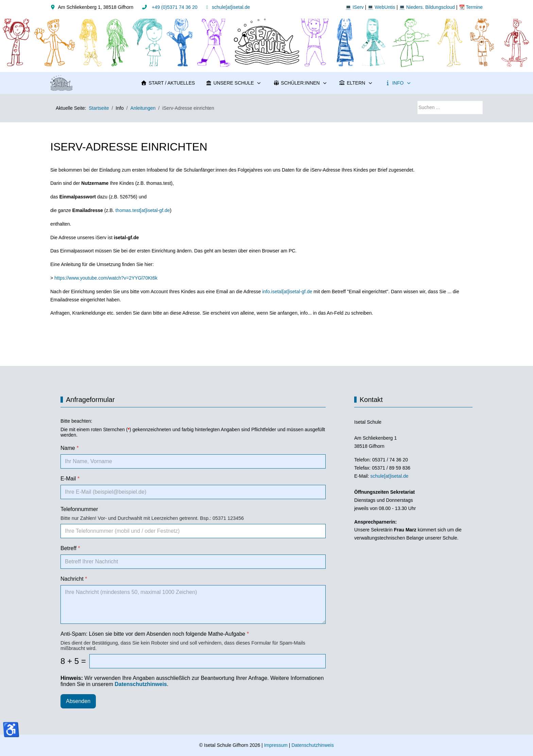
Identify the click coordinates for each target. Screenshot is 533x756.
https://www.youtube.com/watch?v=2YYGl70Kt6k (106, 278)
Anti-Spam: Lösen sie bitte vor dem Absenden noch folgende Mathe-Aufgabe (155, 634)
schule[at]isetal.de (231, 7)
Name (70, 448)
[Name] (193, 461)
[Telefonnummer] (193, 531)
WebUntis (385, 7)
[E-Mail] (193, 492)
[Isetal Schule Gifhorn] (61, 83)
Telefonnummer (79, 509)
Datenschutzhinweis (313, 745)
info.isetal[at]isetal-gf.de (287, 292)
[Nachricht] (193, 604)
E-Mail (70, 479)
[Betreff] (193, 562)
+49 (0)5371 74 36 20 (174, 7)
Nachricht (74, 579)
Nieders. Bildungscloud (431, 7)
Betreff (70, 548)
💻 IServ (355, 7)
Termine (474, 7)
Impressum (276, 745)
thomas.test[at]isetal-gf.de (142, 210)
